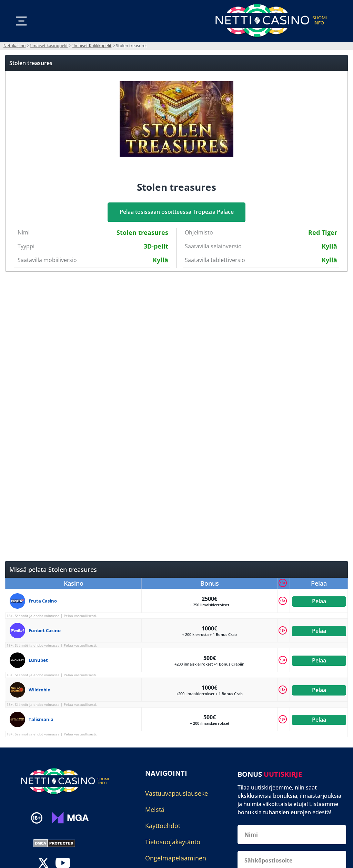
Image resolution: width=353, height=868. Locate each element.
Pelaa (319, 601)
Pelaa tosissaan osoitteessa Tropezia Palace (176, 212)
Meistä (155, 809)
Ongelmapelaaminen (176, 858)
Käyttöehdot (163, 826)
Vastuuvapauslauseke (176, 793)
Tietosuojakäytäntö (173, 842)
